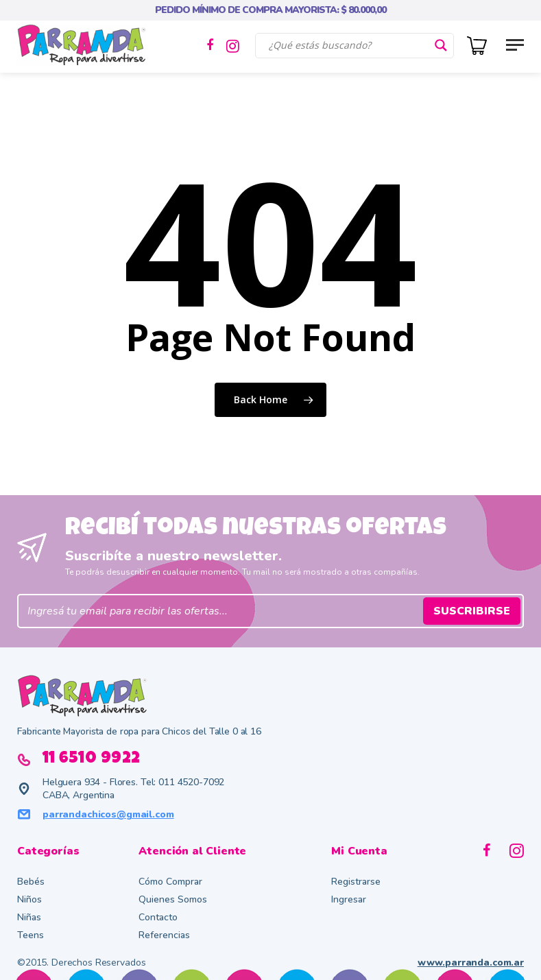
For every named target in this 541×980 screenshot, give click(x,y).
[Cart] (481, 44)
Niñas (29, 917)
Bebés (31, 882)
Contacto (158, 917)
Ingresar (349, 899)
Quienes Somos (173, 899)
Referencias (164, 935)
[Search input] (348, 45)
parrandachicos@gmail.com (108, 814)
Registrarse (356, 882)
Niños (29, 899)
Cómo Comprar (170, 882)
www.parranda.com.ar (471, 963)
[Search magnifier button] (441, 45)
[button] (515, 44)
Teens (31, 935)
